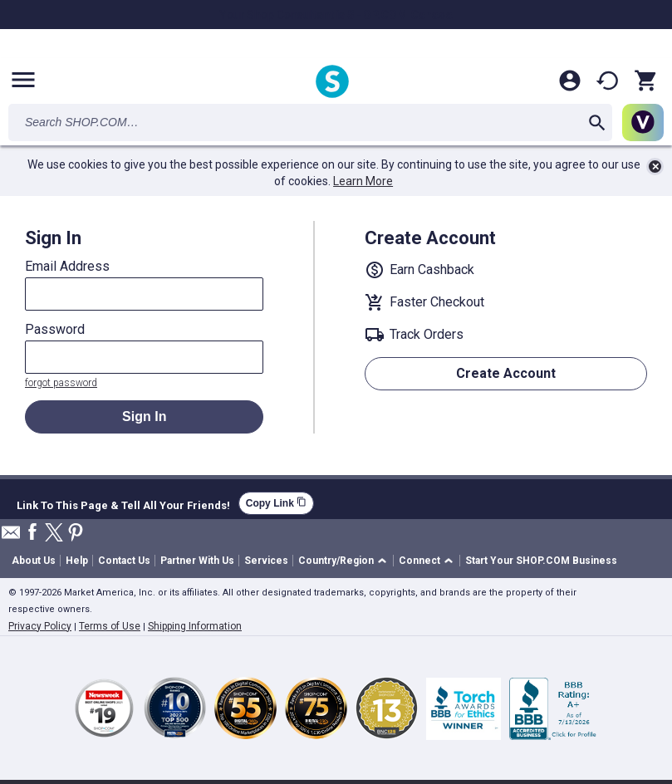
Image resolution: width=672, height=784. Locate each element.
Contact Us (124, 561)
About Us (34, 561)
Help (77, 561)
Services (266, 561)
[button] (345, 561)
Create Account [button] (506, 373)
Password (55, 330)
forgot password (61, 383)
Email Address (67, 267)
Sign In (144, 416)
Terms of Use (110, 626)
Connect (419, 561)
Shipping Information (195, 626)
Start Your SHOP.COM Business (541, 561)
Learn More (363, 181)
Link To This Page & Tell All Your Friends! (123, 503)
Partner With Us (197, 561)
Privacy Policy (40, 626)
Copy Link (276, 503)
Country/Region (336, 561)
